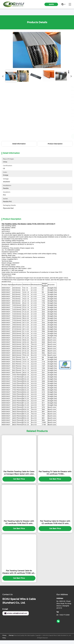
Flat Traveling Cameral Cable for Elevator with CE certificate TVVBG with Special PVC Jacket (19, 576)
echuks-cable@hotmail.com (16, 617)
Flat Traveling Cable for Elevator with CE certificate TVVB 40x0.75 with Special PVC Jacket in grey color (55, 526)
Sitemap (11, 639)
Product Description (55, 144)
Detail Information (19, 144)
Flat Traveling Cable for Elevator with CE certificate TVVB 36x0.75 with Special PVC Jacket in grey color (19, 526)
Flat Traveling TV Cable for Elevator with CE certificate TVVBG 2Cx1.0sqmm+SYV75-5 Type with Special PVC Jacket (55, 477)
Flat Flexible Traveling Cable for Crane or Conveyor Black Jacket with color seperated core (19, 477)
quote (51, 4)
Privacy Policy (4, 640)
